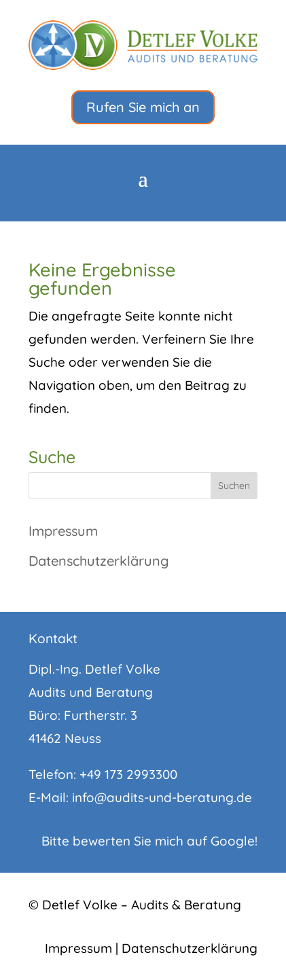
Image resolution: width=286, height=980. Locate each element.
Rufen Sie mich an (143, 107)
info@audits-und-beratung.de (162, 797)
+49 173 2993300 (128, 774)
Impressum (63, 531)
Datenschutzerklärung (99, 561)
